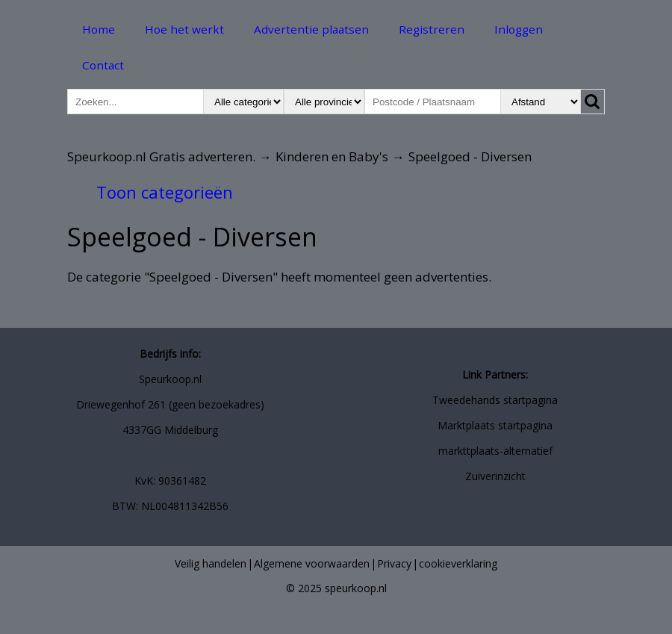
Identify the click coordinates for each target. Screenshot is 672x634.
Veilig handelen (211, 563)
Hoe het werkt (184, 29)
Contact (103, 65)
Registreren (432, 29)
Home (99, 29)
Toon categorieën (165, 192)
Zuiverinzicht (495, 476)
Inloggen (519, 29)
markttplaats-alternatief (495, 451)
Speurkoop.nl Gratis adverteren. (161, 156)
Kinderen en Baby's (332, 156)
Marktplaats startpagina (495, 425)
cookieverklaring (458, 563)
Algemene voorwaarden (312, 563)
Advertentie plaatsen (311, 29)
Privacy (394, 563)
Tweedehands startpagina (495, 400)
